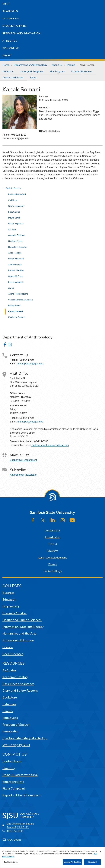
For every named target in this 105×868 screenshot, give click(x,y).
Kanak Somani (87, 65)
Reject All (92, 862)
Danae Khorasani (16, 259)
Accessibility (53, 531)
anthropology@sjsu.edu (30, 364)
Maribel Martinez (16, 270)
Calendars (9, 704)
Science (8, 647)
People (71, 65)
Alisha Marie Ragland (18, 294)
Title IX (53, 544)
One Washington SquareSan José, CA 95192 (20, 826)
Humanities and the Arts (19, 633)
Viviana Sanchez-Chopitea (20, 300)
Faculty (17, 188)
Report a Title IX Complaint (22, 795)
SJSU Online (11, 48)
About (7, 56)
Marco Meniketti (16, 282)
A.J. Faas (12, 229)
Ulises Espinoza (16, 224)
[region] (52, 858)
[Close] (101, 852)
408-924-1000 (15, 831)
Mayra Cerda (14, 218)
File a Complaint (14, 788)
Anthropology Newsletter (23, 475)
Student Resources (82, 72)
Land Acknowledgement (52, 558)
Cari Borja (13, 200)
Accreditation (52, 537)
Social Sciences (13, 654)
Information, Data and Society (23, 627)
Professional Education (18, 640)
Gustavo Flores (16, 241)
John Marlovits (15, 265)
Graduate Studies (14, 613)
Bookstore (10, 697)
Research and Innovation (21, 33)
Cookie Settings (53, 571)
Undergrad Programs (32, 72)
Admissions (11, 19)
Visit (6, 4)
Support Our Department (23, 460)
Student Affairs (15, 26)
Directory (9, 768)
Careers (8, 711)
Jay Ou (11, 288)
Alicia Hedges (15, 253)
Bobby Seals (14, 306)
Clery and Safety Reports (20, 691)
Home (6, 65)
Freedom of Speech (16, 725)
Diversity (52, 551)
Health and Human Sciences (22, 620)
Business (8, 593)
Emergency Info (13, 782)
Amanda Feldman (17, 235)
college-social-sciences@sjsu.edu (50, 445)
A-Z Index (9, 670)
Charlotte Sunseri (17, 317)
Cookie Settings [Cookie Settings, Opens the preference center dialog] (11, 862)
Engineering (11, 606)
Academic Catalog (15, 677)
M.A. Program (57, 72)
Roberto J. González (18, 247)
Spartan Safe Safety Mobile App (25, 738)
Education (9, 600)
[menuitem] (9, 72)
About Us (57, 65)
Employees (10, 718)
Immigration (11, 731)
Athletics (10, 41)
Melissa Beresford (17, 194)
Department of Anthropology (30, 65)
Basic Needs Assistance (18, 684)
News (33, 78)
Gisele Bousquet (16, 206)
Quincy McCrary (15, 276)
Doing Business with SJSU (20, 775)
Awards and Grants (13, 78)
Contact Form (12, 761)
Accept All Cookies (72, 862)
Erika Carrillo (14, 212)
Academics (10, 11)
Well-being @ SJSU (16, 745)
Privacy (52, 564)
